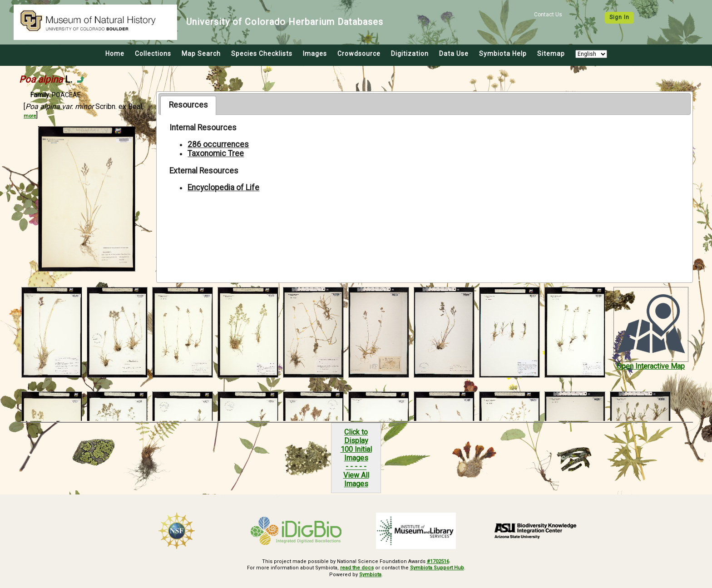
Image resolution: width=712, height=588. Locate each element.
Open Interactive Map (651, 366)
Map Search (201, 54)
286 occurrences (218, 144)
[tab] (188, 105)
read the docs (357, 568)
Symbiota (370, 575)
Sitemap (551, 54)
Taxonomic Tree (216, 153)
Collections (153, 54)
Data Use (454, 54)
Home (115, 54)
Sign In (619, 17)
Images (315, 54)
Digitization (410, 54)
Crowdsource (359, 54)
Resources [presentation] (188, 105)
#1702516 (438, 561)
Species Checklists (262, 54)
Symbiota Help (503, 54)
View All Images (356, 479)
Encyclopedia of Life (223, 188)
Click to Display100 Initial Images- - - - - (356, 449)
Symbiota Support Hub (437, 568)
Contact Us (548, 15)
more (30, 116)
